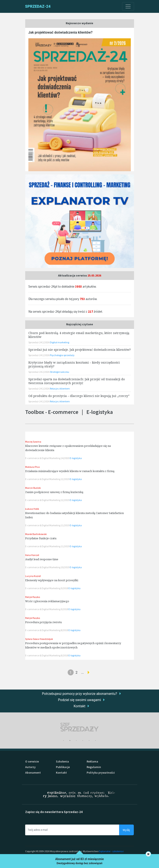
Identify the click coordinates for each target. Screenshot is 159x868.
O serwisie (32, 761)
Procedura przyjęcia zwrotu (43, 622)
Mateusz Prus (32, 467)
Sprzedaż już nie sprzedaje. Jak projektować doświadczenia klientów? (80, 350)
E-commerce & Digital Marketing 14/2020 (47, 458)
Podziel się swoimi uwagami (79, 700)
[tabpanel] (80, 727)
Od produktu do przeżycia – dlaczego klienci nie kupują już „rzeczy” (79, 396)
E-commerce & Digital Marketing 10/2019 (47, 567)
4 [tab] (83, 741)
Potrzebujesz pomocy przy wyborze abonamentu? (79, 694)
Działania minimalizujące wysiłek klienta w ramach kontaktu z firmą (70, 471)
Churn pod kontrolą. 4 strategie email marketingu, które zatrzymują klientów (79, 335)
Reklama (92, 761)
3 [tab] (76, 741)
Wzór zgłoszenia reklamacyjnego (47, 601)
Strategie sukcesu (60, 372)
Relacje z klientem (60, 389)
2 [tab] (70, 741)
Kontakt (79, 706)
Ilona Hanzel (32, 555)
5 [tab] (89, 741)
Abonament (33, 773)
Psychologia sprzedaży (62, 355)
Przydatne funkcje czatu (41, 538)
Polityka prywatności (101, 773)
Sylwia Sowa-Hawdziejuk (39, 639)
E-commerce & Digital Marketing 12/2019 (47, 479)
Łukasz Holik (32, 509)
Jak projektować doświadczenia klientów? (61, 32)
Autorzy (30, 767)
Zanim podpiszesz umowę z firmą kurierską (54, 492)
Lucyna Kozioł (33, 576)
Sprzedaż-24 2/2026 (39, 342)
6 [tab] (96, 741)
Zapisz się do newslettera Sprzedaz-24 (54, 812)
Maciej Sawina (33, 442)
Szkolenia (62, 761)
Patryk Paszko (33, 597)
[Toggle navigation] (128, 6)
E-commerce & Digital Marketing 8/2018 (47, 630)
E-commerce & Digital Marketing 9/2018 (47, 588)
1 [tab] (64, 741)
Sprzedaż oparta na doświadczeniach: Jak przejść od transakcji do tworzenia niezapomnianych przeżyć (77, 381)
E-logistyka (76, 458)
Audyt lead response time (42, 559)
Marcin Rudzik (33, 488)
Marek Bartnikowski (36, 534)
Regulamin (94, 767)
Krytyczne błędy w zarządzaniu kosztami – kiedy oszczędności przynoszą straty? (74, 364)
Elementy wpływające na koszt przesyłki (52, 580)
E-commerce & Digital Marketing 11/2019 (47, 525)
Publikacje (63, 767)
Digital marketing (60, 342)
